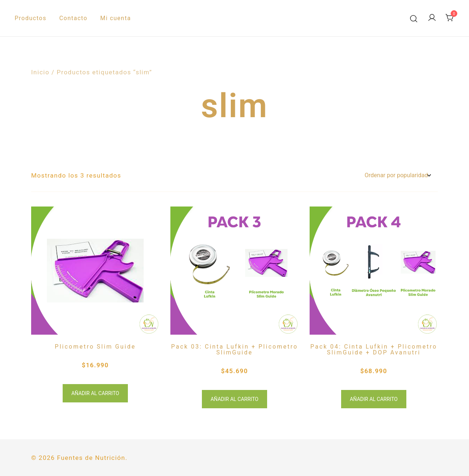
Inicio (40, 72)
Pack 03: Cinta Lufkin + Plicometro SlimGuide (234, 349)
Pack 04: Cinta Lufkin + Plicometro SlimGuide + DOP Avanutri (374, 349)
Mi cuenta (116, 18)
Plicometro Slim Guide (95, 347)
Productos (31, 18)
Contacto (73, 18)
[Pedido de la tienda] (398, 176)
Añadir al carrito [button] (95, 393)
